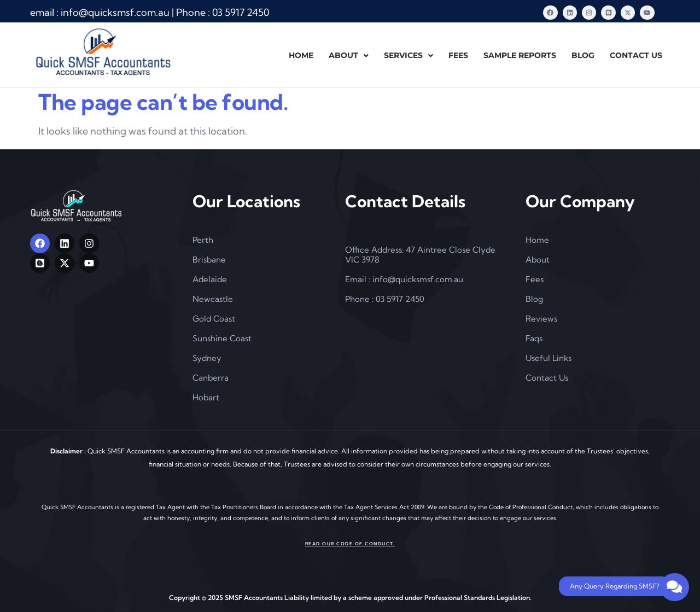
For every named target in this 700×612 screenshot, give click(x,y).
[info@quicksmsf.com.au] (115, 12)
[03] (241, 12)
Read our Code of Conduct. (350, 543)
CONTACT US (636, 55)
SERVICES (409, 55)
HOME (301, 55)
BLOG (583, 55)
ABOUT (349, 55)
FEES (458, 55)
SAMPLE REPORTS (520, 55)
